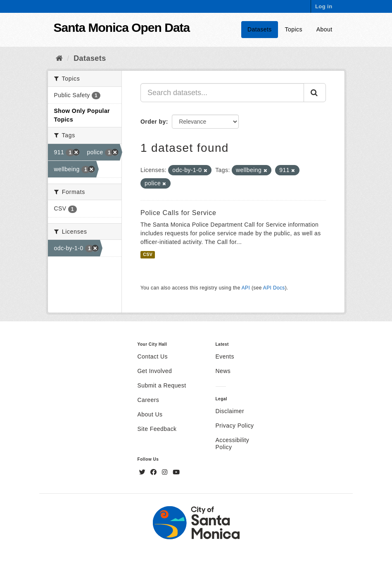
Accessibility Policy (233, 444)
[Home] (59, 58)
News (223, 371)
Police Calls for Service (178, 213)
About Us (150, 414)
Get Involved (155, 371)
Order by (153, 122)
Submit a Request (162, 385)
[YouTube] (176, 472)
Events (225, 356)
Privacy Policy (235, 426)
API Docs (274, 288)
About (324, 29)
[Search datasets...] (222, 93)
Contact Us (153, 356)
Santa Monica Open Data (122, 28)
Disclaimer (230, 411)
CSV (148, 254)
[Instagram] (166, 472)
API (246, 288)
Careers (148, 400)
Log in (324, 6)
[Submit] (315, 93)
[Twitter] (143, 472)
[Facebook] (154, 472)
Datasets (260, 29)
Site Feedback (157, 429)
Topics (294, 29)
